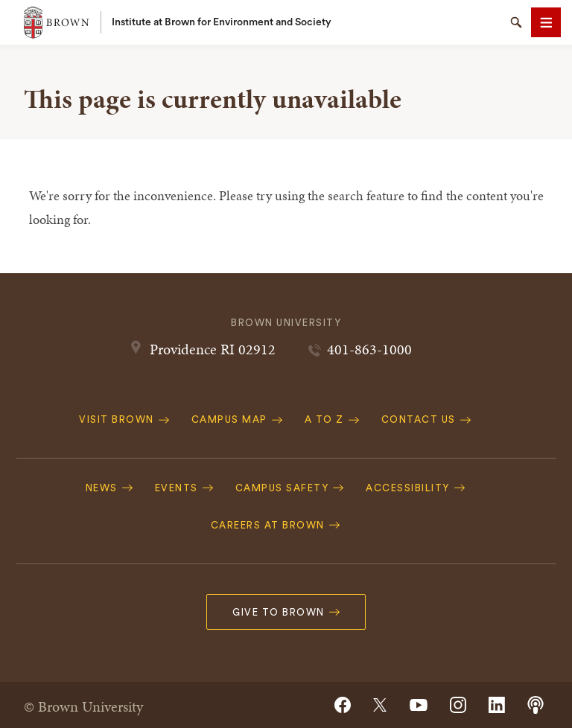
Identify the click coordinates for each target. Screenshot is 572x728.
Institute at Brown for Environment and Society (222, 22)
